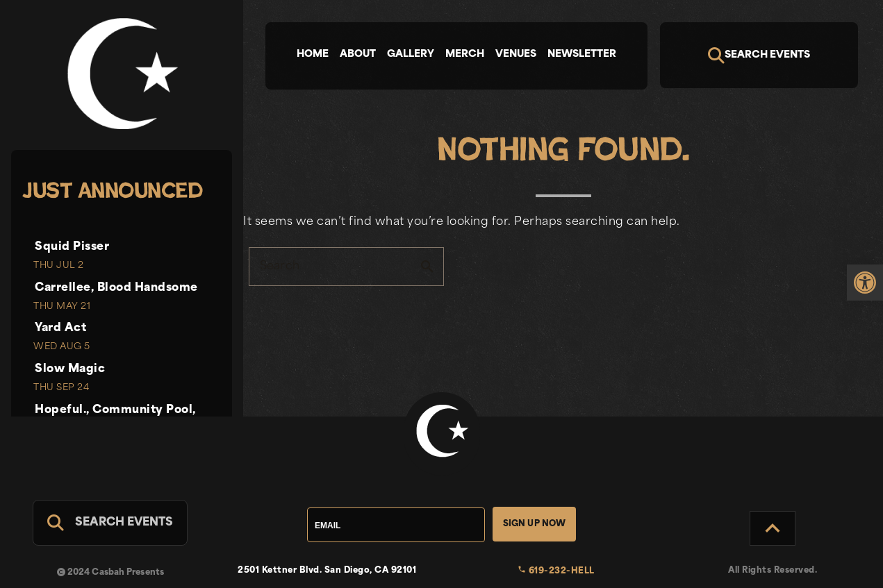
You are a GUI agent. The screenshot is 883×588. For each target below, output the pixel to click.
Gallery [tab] (411, 54)
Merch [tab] (465, 54)
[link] (865, 283)
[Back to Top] (773, 528)
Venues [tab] (516, 54)
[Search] (759, 55)
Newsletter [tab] (582, 54)
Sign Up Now (535, 524)
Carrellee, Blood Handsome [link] (116, 288)
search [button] (427, 267)
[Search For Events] (110, 523)
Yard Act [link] (60, 328)
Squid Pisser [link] (72, 247)
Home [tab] (313, 54)
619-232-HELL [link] (556, 571)
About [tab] (358, 54)
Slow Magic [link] (70, 369)
